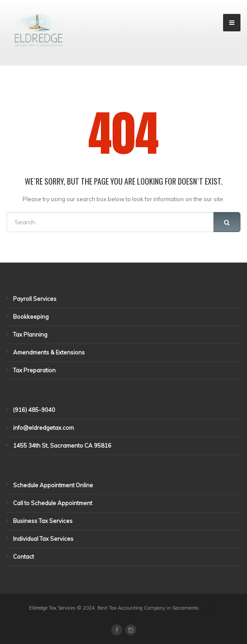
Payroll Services (35, 299)
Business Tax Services (43, 521)
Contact (23, 556)
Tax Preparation (34, 370)
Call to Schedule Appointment (53, 503)
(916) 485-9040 (34, 410)
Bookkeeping (31, 317)
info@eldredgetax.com (43, 428)
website (209, 608)
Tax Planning (30, 334)
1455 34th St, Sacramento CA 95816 (62, 445)
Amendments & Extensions (49, 352)
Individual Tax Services (43, 539)
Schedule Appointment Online (53, 485)
